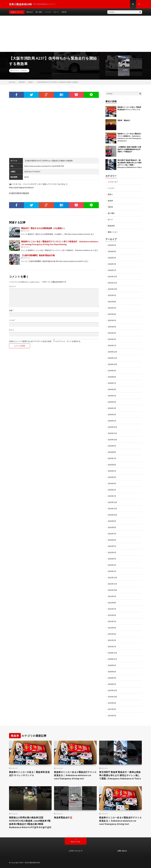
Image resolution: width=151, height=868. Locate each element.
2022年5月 (112, 546)
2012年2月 (112, 715)
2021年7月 (112, 609)
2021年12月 (112, 578)
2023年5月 (112, 471)
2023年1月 (112, 496)
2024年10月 (112, 364)
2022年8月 (112, 527)
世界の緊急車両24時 (32, 863)
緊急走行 (30, 12)
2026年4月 (112, 251)
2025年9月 (112, 295)
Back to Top (75, 842)
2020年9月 (112, 665)
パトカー (48, 12)
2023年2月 (112, 490)
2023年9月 (112, 446)
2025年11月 (112, 283)
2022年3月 (112, 559)
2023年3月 (112, 483)
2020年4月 (112, 678)
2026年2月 (112, 264)
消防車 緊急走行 (124, 120)
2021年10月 (112, 590)
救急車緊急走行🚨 (63, 817)
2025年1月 (112, 345)
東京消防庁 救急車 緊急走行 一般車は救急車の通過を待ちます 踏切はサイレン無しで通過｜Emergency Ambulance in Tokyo (120, 775)
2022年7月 (112, 534)
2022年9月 (112, 521)
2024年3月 (112, 408)
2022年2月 (112, 565)
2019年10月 (112, 697)
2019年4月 (112, 703)
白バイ (56, 12)
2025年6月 (112, 314)
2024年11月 (112, 358)
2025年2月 (112, 339)
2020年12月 (112, 653)
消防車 (64, 12)
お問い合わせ (122, 851)
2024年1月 (112, 421)
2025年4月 (112, 327)
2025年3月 (112, 333)
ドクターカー (113, 182)
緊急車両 (111, 226)
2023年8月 (112, 452)
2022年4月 (112, 552)
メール (12, 320)
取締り (110, 194)
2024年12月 (112, 352)
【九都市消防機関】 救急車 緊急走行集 (38, 255)
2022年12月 (112, 502)
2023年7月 (112, 458)
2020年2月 (112, 684)
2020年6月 (112, 672)
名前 (11, 310)
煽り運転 (39, 12)
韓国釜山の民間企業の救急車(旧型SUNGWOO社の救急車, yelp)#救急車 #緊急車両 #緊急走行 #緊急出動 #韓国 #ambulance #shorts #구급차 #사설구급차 (30, 822)
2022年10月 (112, 515)
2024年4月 (112, 402)
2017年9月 (112, 709)
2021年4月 (112, 628)
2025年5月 (112, 320)
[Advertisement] (76, 34)
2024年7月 (112, 383)
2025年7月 (112, 308)
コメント (12, 286)
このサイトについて (75, 851)
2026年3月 (112, 258)
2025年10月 (112, 289)
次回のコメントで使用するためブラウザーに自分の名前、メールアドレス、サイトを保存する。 (45, 341)
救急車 (25, 71)
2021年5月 (112, 621)
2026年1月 (112, 270)
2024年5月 (112, 396)
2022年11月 (112, 509)
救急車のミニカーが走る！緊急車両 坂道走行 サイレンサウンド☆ (29, 774)
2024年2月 (112, 414)
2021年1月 (112, 647)
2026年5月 (112, 245)
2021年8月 (112, 603)
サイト (12, 330)
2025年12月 (112, 276)
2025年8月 (112, 302)
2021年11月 (112, 584)
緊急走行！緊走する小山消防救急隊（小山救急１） (43, 228)
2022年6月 (112, 540)
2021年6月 (112, 615)
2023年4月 (112, 477)
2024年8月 (112, 377)
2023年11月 (112, 433)
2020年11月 (112, 659)
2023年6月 (112, 465)
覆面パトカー (113, 232)
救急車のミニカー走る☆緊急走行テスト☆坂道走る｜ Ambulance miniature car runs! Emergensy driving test (75, 775)
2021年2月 (112, 640)
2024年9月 (112, 371)
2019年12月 (112, 690)
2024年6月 (112, 389)
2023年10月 (112, 440)
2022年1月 (112, 571)
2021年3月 (112, 634)
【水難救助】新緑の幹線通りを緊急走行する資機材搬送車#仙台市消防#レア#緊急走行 (129, 149)
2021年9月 (112, 596)
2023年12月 (112, 427)
